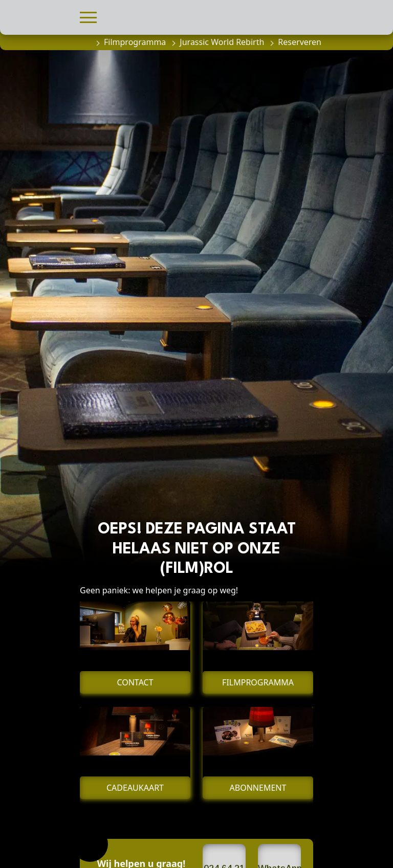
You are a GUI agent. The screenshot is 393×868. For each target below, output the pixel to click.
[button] (88, 16)
